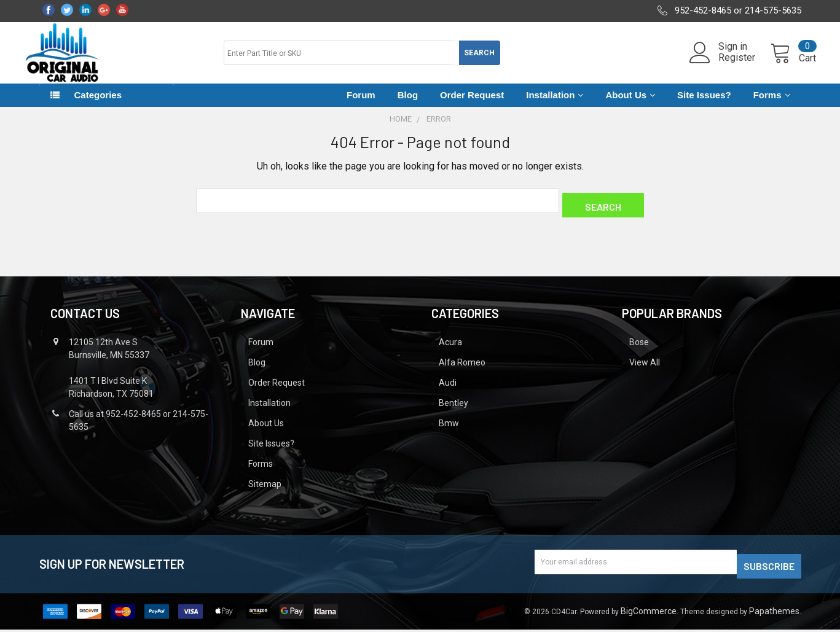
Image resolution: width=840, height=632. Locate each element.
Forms (772, 106)
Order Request (472, 106)
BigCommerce (649, 614)
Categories (98, 106)
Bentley (453, 410)
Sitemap (265, 491)
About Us (630, 106)
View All (645, 369)
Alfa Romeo (462, 369)
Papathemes (774, 614)
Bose (639, 349)
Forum (361, 106)
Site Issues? (704, 106)
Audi (448, 389)
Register (722, 65)
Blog (408, 106)
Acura (450, 349)
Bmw (449, 430)
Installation (555, 106)
